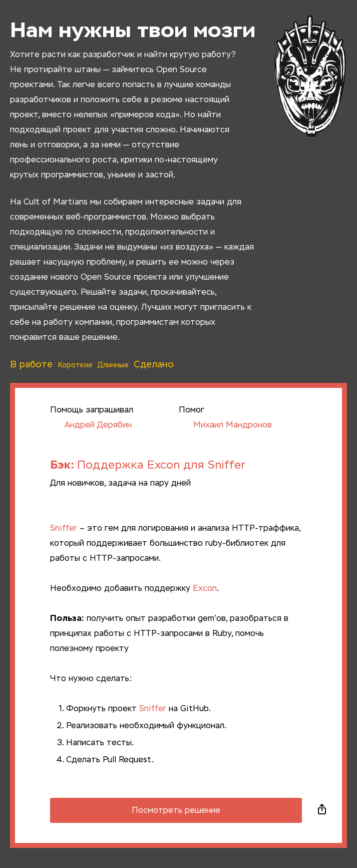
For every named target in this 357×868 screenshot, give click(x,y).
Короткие (75, 365)
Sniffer (64, 529)
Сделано (154, 365)
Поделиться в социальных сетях (322, 810)
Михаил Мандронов (225, 425)
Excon (205, 589)
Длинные (113, 365)
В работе (31, 365)
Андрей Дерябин (91, 425)
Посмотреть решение (176, 811)
